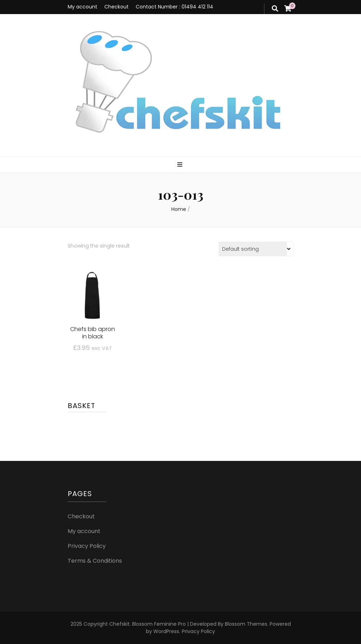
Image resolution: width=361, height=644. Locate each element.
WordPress (166, 631)
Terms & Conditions (95, 561)
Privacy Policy (87, 546)
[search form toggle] (275, 9)
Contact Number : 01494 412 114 (175, 7)
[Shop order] (256, 249)
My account (82, 7)
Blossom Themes (245, 624)
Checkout (117, 7)
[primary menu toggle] (181, 165)
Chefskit (120, 624)
